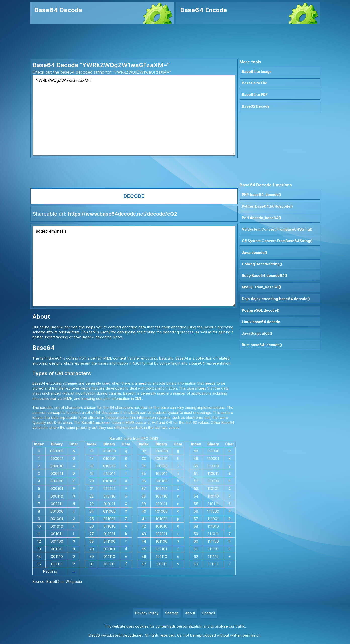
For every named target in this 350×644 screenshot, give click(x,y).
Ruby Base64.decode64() (265, 276)
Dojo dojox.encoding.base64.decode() (276, 299)
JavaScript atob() (257, 333)
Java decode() (255, 252)
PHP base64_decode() (262, 195)
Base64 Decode (58, 10)
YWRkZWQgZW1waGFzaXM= (134, 115)
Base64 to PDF (255, 95)
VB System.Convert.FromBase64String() (277, 229)
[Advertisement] (175, 41)
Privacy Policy (147, 613)
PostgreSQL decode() (261, 310)
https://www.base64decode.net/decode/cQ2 (123, 214)
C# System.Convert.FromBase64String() (277, 241)
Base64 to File (255, 83)
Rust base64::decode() (262, 345)
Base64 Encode (204, 10)
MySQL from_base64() (262, 287)
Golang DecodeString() (262, 264)
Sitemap (172, 613)
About (190, 613)
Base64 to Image (257, 71)
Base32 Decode (256, 106)
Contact (208, 613)
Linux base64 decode (261, 322)
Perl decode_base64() (262, 218)
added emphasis (134, 266)
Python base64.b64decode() (267, 206)
